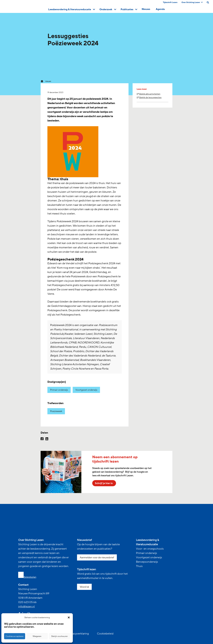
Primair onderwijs (59, 390)
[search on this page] (208, 2)
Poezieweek (56, 411)
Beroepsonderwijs (147, 562)
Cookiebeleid (105, 634)
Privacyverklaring (78, 634)
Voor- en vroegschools (150, 549)
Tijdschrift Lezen (170, 2)
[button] (69, 617)
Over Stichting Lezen (192, 2)
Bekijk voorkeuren (60, 636)
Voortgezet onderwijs (86, 390)
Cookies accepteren (15, 636)
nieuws (48, 81)
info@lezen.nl (26, 607)
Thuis (139, 566)
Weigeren (37, 636)
